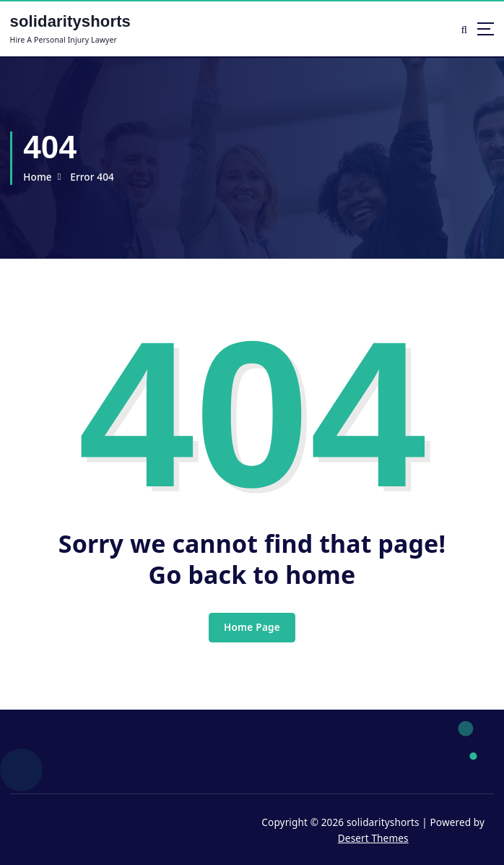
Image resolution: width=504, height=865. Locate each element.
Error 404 (92, 177)
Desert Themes (373, 838)
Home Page (252, 627)
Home (38, 177)
